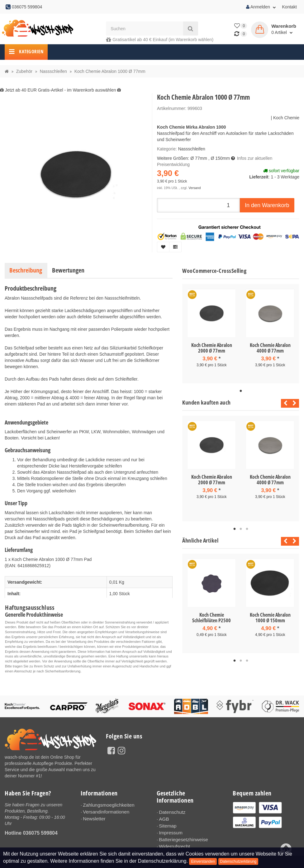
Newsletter (93, 817)
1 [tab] (241, 391)
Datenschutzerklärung (238, 861)
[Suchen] (144, 28)
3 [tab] (247, 529)
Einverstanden (203, 861)
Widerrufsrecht (173, 843)
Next (294, 403)
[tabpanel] (211, 334)
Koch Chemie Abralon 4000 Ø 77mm (270, 348)
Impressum (170, 831)
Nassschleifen (192, 149)
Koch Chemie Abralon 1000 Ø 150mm (270, 618)
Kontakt (290, 7)
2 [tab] (241, 529)
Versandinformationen (104, 811)
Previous (284, 403)
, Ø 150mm (219, 158)
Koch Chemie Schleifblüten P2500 (211, 618)
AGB (164, 818)
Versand (195, 188)
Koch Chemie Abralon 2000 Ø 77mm (212, 348)
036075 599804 (40, 833)
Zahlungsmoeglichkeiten (106, 805)
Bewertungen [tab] (68, 270)
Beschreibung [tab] (26, 270)
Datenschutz (171, 812)
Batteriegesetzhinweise (181, 837)
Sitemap (167, 824)
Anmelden (261, 7)
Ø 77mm (199, 158)
